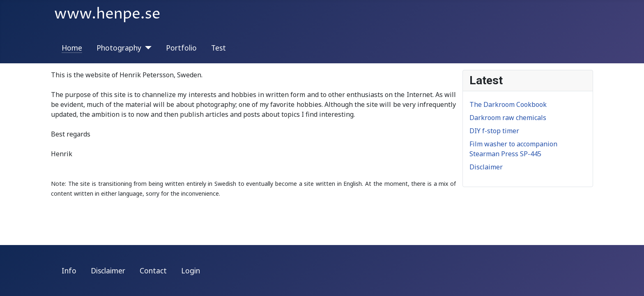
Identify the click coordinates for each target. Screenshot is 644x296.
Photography (119, 48)
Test (218, 48)
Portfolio (181, 48)
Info (69, 271)
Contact (153, 271)
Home (72, 48)
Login (191, 271)
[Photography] (146, 48)
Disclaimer (108, 271)
